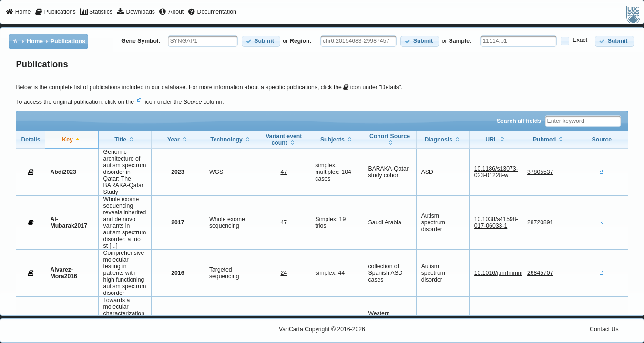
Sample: (460, 41)
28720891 (540, 222)
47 (284, 172)
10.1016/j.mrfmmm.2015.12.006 (516, 273)
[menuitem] (18, 12)
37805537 (540, 172)
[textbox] (203, 41)
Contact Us (604, 329)
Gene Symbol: (141, 41)
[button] (261, 41)
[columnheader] (72, 139)
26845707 (540, 273)
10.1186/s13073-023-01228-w (496, 172)
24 (284, 273)
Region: (301, 41)
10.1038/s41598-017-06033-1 (496, 222)
